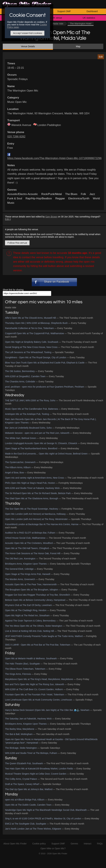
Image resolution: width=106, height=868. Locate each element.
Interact (88, 844)
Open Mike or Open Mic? (53, 848)
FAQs (100, 844)
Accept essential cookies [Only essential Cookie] (28, 33)
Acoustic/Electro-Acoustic (23, 194)
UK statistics (89, 18)
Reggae (60, 198)
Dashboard (92, 11)
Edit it (8, 219)
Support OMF (64, 11)
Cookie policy (39, 844)
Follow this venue (17, 243)
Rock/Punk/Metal (52, 194)
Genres (74, 844)
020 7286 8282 (16, 137)
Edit (101, 57)
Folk (83, 194)
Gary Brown (51, 217)
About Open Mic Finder (15, 844)
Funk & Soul (15, 198)
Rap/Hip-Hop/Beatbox (39, 198)
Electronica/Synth (79, 198)
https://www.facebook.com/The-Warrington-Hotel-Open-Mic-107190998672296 (54, 158)
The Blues (71, 194)
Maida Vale (58, 24)
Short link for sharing (13, 290)
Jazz (92, 194)
